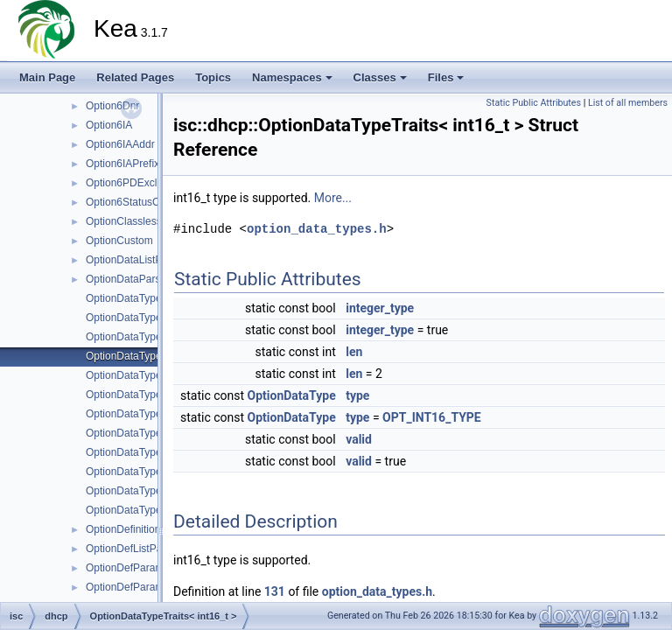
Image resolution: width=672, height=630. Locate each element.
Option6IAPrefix (122, 164)
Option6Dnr (112, 106)
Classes (380, 77)
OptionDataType (292, 395)
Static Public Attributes (534, 103)
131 (275, 591)
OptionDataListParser (136, 260)
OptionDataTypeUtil (131, 510)
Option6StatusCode (132, 202)
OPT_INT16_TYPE (432, 417)
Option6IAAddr (120, 144)
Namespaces (292, 77)
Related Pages (135, 77)
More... (333, 198)
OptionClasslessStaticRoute (151, 221)
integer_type (380, 308)
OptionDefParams (127, 568)
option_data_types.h (317, 229)
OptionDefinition (123, 529)
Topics (213, 77)
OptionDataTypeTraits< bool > (156, 337)
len (354, 352)
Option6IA (109, 125)
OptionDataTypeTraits (136, 298)
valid (359, 439)
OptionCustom (119, 241)
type (357, 395)
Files (446, 77)
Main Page (47, 77)
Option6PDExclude (130, 183)
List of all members (628, 103)
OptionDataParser (128, 279)
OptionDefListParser (133, 549)
